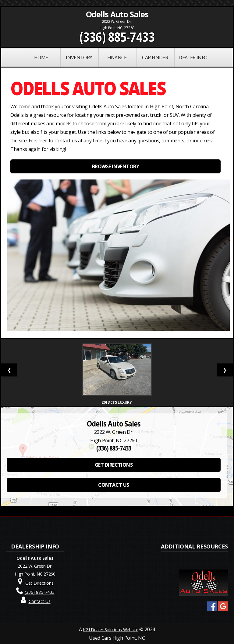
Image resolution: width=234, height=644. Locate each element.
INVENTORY (79, 57)
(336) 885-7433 (117, 37)
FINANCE (117, 57)
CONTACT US (113, 485)
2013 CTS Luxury (117, 402)
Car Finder (155, 57)
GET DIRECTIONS (114, 465)
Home (41, 57)
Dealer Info (193, 57)
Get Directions (39, 583)
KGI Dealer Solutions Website (110, 630)
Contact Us (40, 601)
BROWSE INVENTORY (115, 166)
